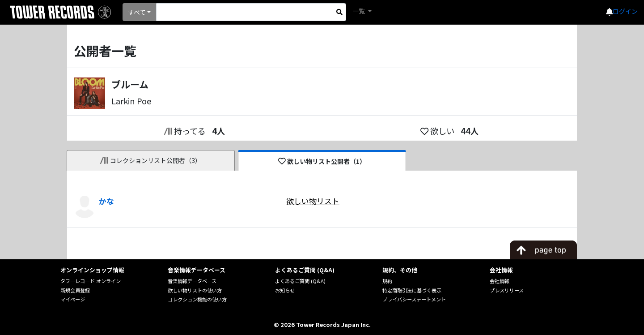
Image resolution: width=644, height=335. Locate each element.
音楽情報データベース (192, 281)
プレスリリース (507, 290)
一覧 (359, 11)
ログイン (625, 11)
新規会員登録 (75, 290)
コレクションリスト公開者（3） (151, 160)
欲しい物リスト (313, 201)
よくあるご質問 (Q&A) (300, 281)
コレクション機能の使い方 (197, 299)
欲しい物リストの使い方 (195, 290)
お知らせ (285, 290)
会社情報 (500, 281)
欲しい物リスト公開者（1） (322, 161)
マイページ (73, 299)
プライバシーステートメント (414, 299)
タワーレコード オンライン (91, 281)
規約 (387, 281)
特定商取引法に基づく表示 (412, 290)
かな (106, 201)
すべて (137, 12)
